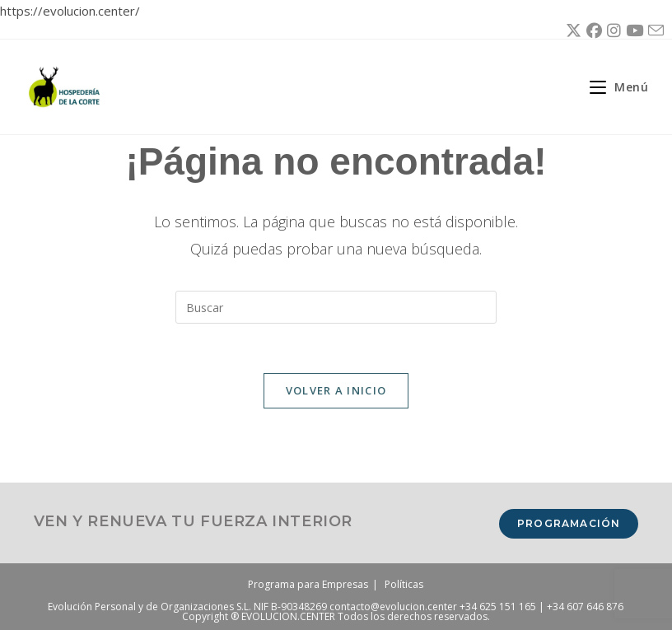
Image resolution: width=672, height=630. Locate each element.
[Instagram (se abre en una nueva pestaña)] (611, 30)
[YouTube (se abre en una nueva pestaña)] (632, 30)
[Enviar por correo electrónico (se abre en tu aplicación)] (653, 31)
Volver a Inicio (336, 390)
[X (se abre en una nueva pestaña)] (571, 30)
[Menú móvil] (613, 87)
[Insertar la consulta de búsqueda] (336, 307)
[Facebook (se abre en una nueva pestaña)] (592, 30)
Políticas (404, 584)
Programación (569, 523)
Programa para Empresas (308, 584)
